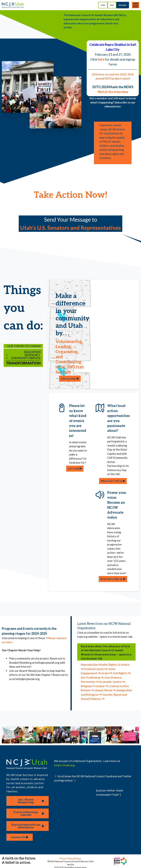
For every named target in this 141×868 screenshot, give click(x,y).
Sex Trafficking (92, 677)
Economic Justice (112, 682)
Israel (107, 673)
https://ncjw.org (64, 765)
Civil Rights (122, 673)
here (101, 59)
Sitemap (77, 859)
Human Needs (105, 690)
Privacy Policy (66, 859)
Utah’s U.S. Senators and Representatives (70, 228)
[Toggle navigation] (136, 5)
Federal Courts (96, 669)
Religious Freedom (94, 686)
